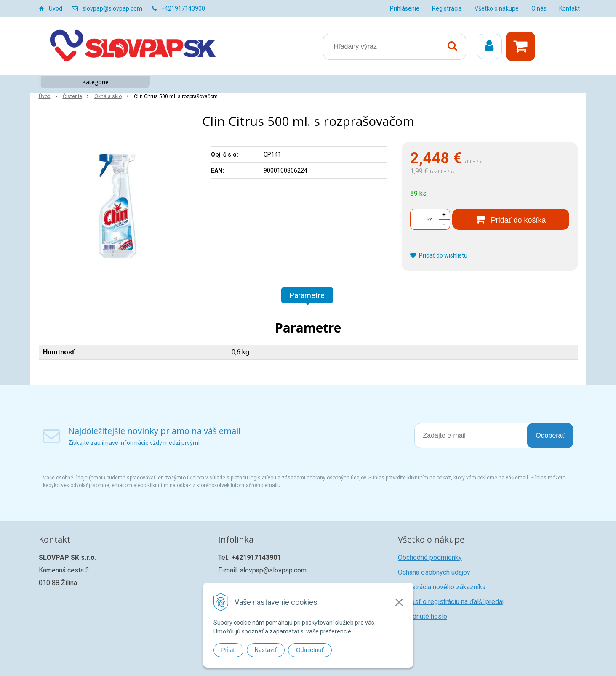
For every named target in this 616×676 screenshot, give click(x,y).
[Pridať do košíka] (511, 219)
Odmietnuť (310, 650)
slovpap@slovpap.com (112, 8)
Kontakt (569, 8)
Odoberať (550, 435)
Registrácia (447, 8)
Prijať (228, 650)
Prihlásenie (405, 8)
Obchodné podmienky (430, 558)
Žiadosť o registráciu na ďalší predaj (451, 602)
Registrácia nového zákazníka (442, 587)
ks (430, 220)
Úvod (56, 8)
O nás (539, 8)
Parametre (307, 295)
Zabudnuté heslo (423, 616)
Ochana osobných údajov (434, 572)
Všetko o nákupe (497, 8)
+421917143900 (183, 8)
